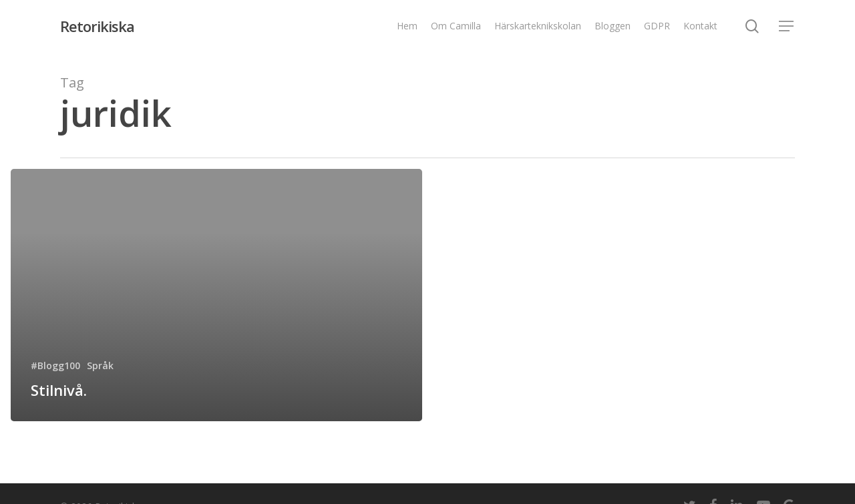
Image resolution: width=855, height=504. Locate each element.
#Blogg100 (55, 365)
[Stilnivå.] (216, 295)
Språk (100, 365)
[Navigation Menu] (787, 26)
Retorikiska (97, 26)
